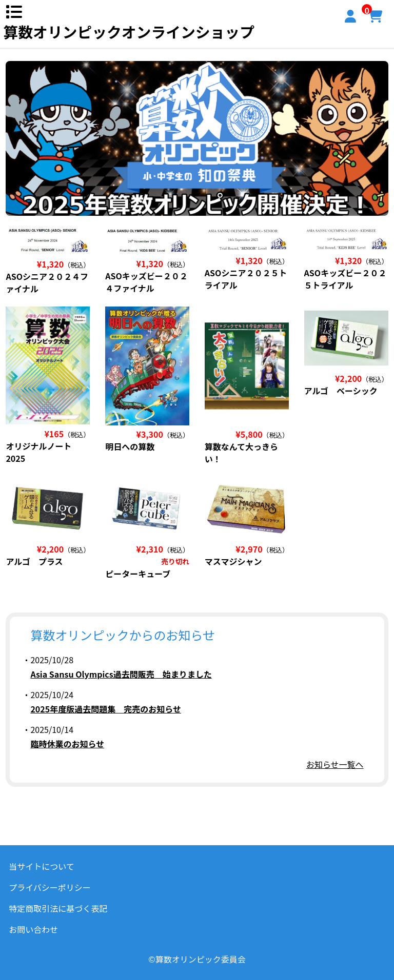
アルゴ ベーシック (341, 391)
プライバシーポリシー (50, 887)
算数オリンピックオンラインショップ (129, 32)
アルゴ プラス (34, 561)
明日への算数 (130, 446)
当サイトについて (42, 866)
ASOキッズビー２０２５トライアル (346, 279)
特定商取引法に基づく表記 (58, 908)
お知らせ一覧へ (335, 764)
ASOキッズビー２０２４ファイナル (146, 282)
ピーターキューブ (138, 574)
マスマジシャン (233, 561)
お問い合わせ (33, 929)
